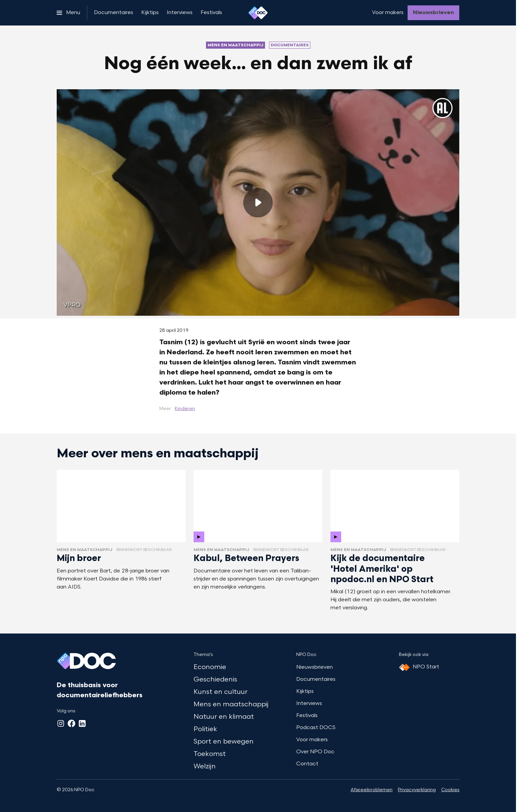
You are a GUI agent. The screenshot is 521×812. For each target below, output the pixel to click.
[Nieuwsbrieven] (433, 13)
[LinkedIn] (82, 723)
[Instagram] (61, 723)
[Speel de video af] (258, 203)
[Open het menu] (68, 13)
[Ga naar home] (258, 13)
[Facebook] (71, 723)
